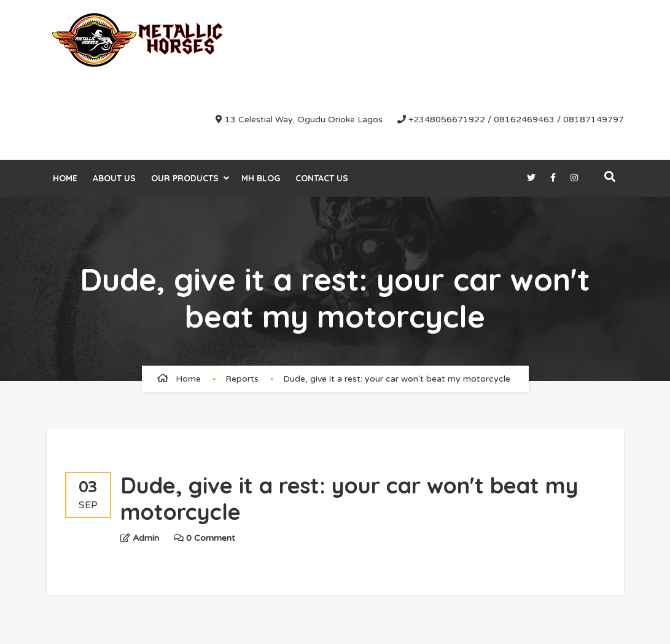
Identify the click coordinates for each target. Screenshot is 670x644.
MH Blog (261, 178)
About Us (114, 178)
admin (146, 538)
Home (65, 178)
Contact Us (322, 178)
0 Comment (205, 538)
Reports (242, 379)
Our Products (185, 178)
